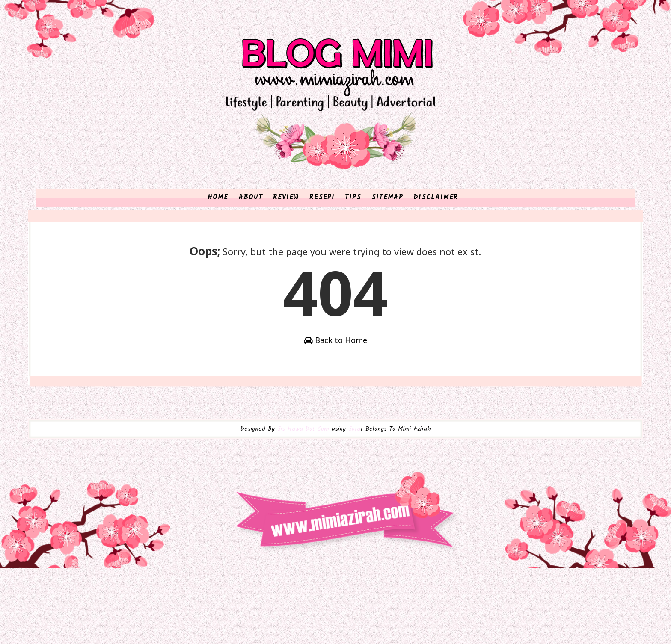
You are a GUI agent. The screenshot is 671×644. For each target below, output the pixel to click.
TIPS (353, 237)
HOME (218, 237)
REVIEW (286, 237)
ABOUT (251, 237)
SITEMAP (387, 237)
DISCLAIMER (436, 237)
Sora (354, 517)
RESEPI (322, 237)
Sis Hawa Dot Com (303, 517)
